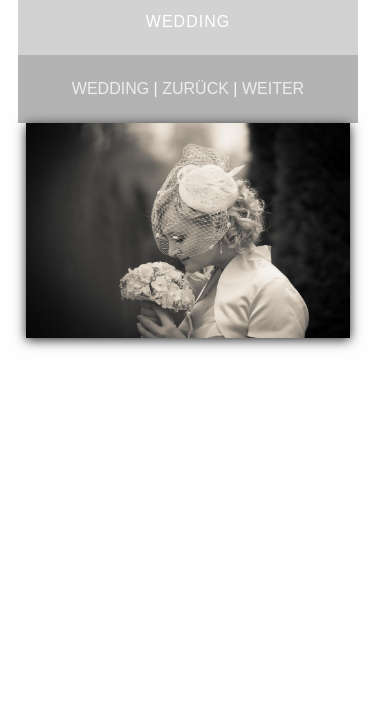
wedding (110, 88)
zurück (195, 88)
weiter (273, 88)
